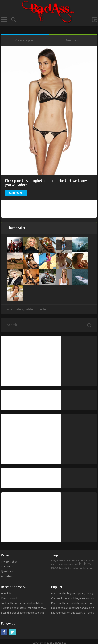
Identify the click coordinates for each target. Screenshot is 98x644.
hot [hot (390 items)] (76, 564)
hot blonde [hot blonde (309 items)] (85, 568)
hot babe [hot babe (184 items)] (73, 568)
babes (19, 309)
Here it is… (7, 593)
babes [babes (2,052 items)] (85, 564)
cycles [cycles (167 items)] (91, 560)
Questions (7, 571)
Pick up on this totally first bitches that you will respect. (33, 608)
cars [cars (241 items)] (54, 564)
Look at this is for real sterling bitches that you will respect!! (35, 603)
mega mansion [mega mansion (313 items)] (60, 560)
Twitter (12, 632)
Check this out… (11, 598)
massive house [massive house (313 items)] (78, 560)
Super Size (16, 193)
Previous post (25, 40)
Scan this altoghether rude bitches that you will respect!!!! (34, 613)
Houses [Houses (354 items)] (68, 564)
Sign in (94, 20)
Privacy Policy (9, 562)
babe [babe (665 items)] (55, 568)
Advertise (7, 576)
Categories (4, 20)
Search (14, 20)
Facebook (4, 632)
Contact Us (7, 566)
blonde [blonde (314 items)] (63, 568)
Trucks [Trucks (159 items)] (60, 565)
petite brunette (35, 309)
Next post (73, 40)
